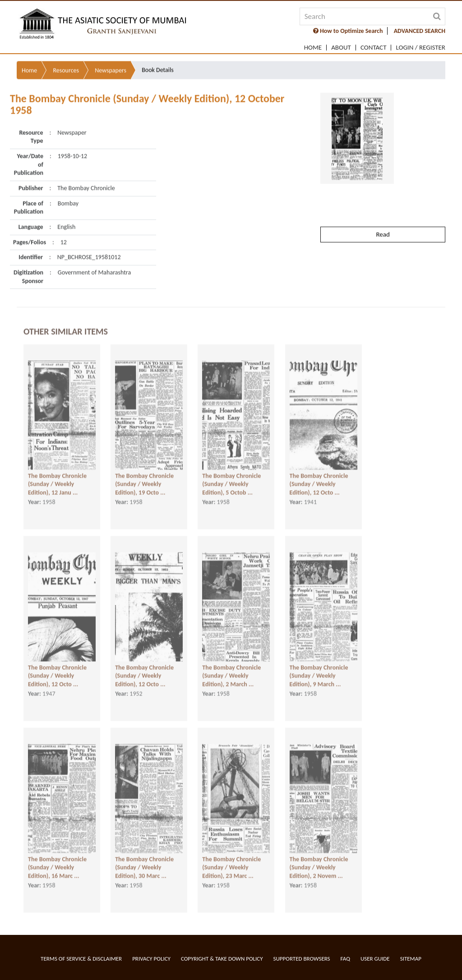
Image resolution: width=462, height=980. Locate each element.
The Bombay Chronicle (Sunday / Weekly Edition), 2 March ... (231, 669)
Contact (374, 48)
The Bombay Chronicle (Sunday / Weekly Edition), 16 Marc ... (57, 860)
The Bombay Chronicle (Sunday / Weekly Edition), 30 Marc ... (144, 860)
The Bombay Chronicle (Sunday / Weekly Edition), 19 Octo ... (144, 477)
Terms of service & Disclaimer (81, 959)
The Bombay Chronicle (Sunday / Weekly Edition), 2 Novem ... (319, 860)
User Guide (375, 959)
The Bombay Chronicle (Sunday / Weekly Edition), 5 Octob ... (231, 477)
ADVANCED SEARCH (420, 31)
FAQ (345, 959)
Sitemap (411, 959)
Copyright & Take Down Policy (222, 959)
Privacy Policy (151, 959)
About (341, 48)
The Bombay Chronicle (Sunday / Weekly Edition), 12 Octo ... (319, 477)
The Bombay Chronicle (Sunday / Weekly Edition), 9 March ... (319, 669)
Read (383, 212)
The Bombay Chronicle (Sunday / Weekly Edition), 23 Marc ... (231, 860)
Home (313, 48)
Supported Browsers (302, 959)
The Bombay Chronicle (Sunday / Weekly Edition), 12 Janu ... (57, 477)
